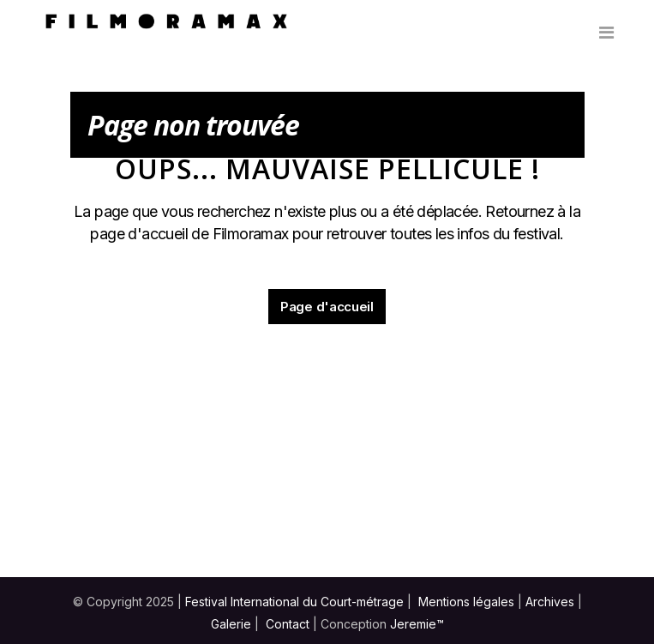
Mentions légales (466, 602)
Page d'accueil (327, 307)
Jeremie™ (417, 624)
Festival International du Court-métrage (294, 602)
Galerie (231, 624)
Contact (288, 624)
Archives (550, 602)
